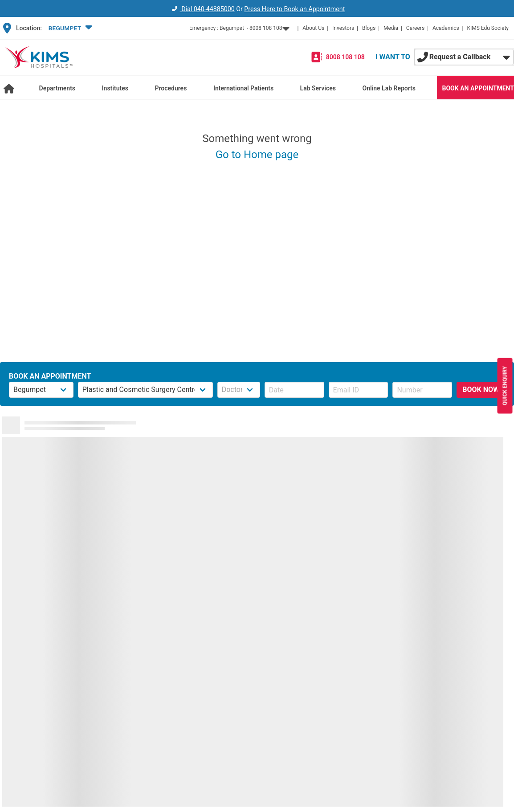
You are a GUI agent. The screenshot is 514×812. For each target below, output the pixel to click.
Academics (446, 28)
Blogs (369, 28)
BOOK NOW (481, 390)
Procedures (171, 88)
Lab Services (318, 88)
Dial (202, 9)
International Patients (243, 88)
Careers (415, 28)
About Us (313, 28)
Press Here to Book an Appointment (294, 9)
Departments (57, 88)
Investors (343, 28)
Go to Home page (257, 155)
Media (391, 28)
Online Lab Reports (389, 88)
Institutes (115, 88)
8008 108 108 (345, 57)
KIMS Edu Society (488, 28)
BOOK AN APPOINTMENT (478, 88)
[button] (69, 28)
